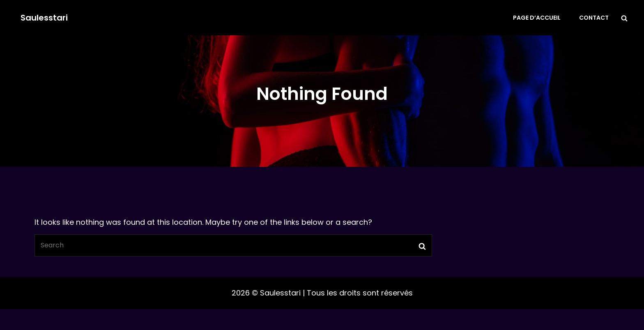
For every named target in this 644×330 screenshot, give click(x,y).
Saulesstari (44, 18)
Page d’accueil (537, 18)
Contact (594, 18)
